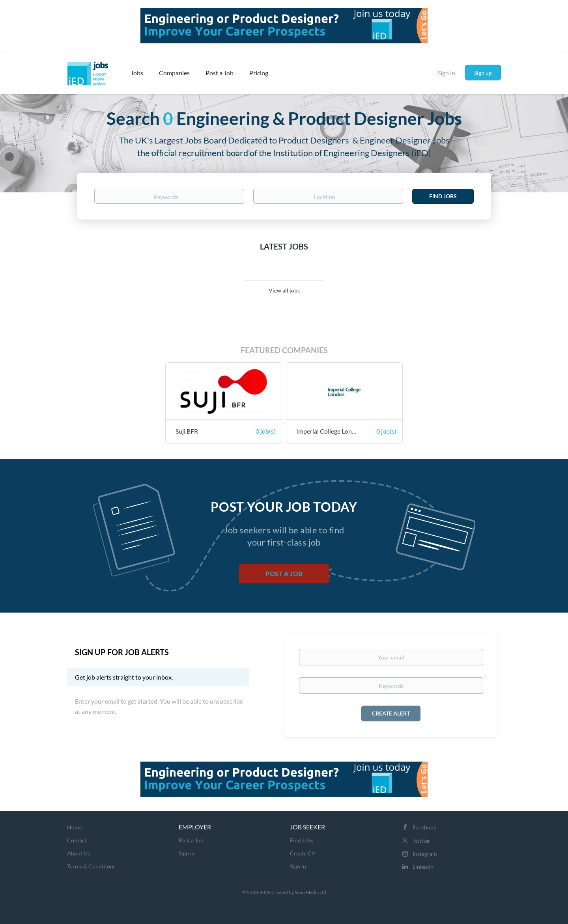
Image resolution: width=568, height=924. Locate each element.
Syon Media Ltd (310, 892)
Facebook (424, 827)
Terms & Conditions (91, 866)
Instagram (425, 854)
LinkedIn (423, 867)
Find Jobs (443, 196)
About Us (78, 853)
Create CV (303, 853)
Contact (77, 840)
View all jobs (284, 290)
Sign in (446, 73)
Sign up (483, 73)
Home (75, 827)
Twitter (421, 841)
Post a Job (284, 573)
